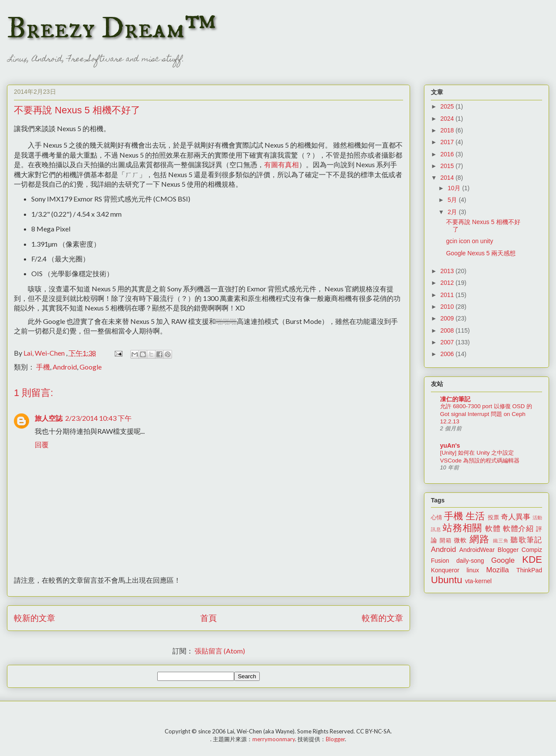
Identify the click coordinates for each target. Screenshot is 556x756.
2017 (448, 142)
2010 (448, 307)
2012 (448, 283)
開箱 (446, 541)
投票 (493, 518)
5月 (453, 200)
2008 (448, 330)
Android (65, 367)
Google (91, 367)
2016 (448, 154)
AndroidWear (477, 550)
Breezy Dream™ (111, 29)
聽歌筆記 (526, 540)
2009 (448, 318)
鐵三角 (501, 541)
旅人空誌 (49, 418)
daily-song (470, 561)
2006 (448, 354)
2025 (448, 106)
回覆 (42, 444)
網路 (480, 539)
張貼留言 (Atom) (220, 651)
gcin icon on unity (470, 241)
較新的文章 (35, 618)
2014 (448, 178)
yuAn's (450, 446)
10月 (455, 188)
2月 (453, 212)
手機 (43, 367)
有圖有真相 (281, 164)
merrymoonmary (274, 739)
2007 (448, 342)
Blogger (508, 550)
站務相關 (462, 528)
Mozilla (497, 570)
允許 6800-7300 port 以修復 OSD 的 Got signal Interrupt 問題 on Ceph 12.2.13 (486, 414)
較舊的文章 (382, 618)
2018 (448, 130)
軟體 (493, 529)
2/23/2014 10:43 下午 (98, 418)
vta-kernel (478, 581)
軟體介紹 (518, 529)
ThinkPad (529, 570)
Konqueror (445, 570)
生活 (475, 516)
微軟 (460, 540)
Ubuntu (447, 580)
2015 (448, 166)
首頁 (208, 618)
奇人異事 (516, 517)
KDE (532, 560)
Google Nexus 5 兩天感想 (481, 253)
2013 (448, 271)
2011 (448, 295)
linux (473, 570)
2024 (448, 119)
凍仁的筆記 (455, 399)
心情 (437, 518)
